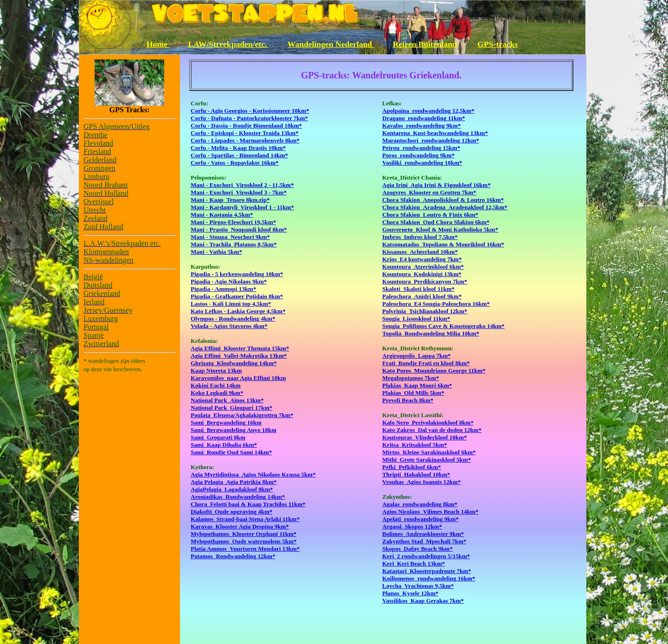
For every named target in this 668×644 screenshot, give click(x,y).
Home (158, 44)
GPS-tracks (498, 44)
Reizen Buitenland (426, 44)
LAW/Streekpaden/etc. (228, 44)
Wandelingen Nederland (331, 44)
